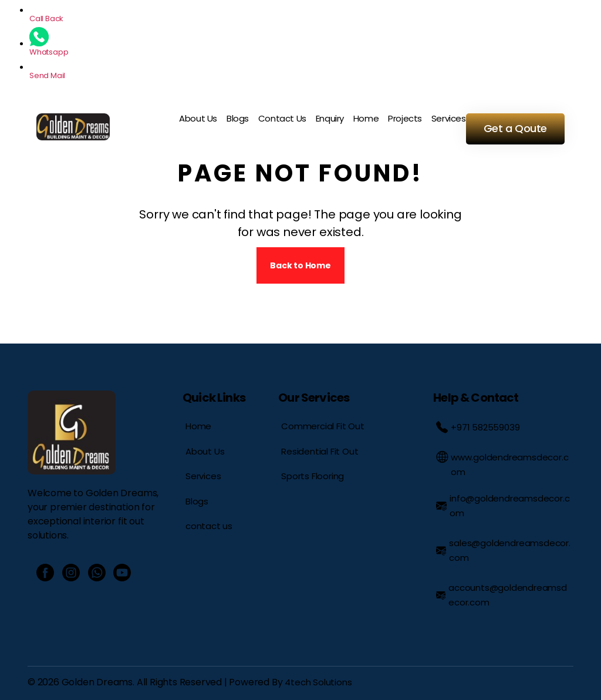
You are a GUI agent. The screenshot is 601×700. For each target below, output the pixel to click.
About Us (198, 119)
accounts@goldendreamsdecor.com (502, 595)
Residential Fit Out (320, 451)
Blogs (238, 119)
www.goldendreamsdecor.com (502, 465)
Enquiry (330, 119)
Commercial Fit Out (323, 426)
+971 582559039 (478, 427)
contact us (209, 526)
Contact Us (282, 119)
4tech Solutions (318, 682)
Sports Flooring (313, 476)
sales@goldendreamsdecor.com (503, 550)
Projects (405, 119)
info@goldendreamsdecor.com (503, 506)
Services (449, 119)
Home (366, 119)
